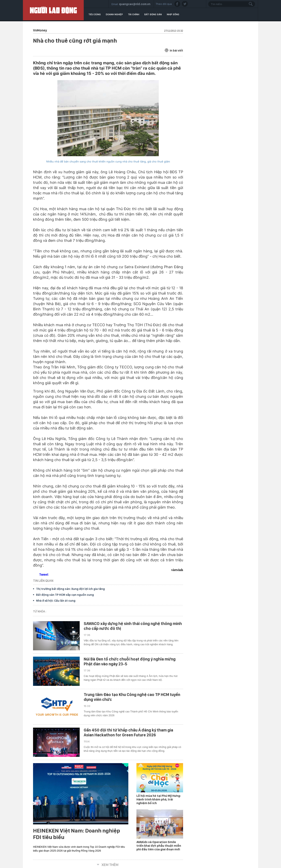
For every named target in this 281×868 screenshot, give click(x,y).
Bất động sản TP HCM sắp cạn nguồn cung (65, 595)
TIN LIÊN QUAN (43, 581)
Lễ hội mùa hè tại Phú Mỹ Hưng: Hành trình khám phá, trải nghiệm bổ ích (159, 799)
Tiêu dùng (95, 14)
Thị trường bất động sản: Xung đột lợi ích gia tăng (70, 589)
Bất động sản (153, 14)
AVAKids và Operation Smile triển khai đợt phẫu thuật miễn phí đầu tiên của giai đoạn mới (159, 846)
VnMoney (40, 30)
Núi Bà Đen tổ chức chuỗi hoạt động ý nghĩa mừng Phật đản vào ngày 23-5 (130, 661)
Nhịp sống (173, 14)
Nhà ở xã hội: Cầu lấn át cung (56, 601)
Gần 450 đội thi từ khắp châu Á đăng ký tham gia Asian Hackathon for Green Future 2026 (128, 732)
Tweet (44, 575)
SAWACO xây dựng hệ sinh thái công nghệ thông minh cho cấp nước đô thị (133, 626)
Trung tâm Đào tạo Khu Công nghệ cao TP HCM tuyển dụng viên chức (132, 697)
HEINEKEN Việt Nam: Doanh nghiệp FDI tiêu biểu (77, 834)
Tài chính (134, 14)
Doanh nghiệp (114, 14)
